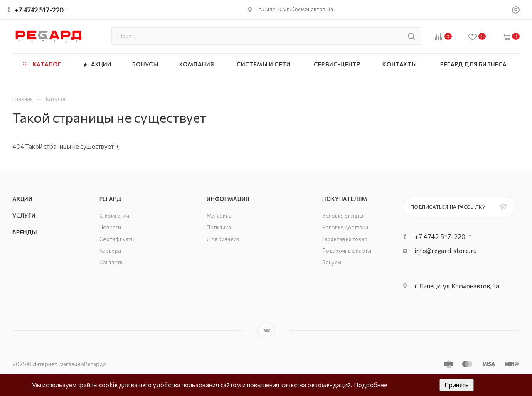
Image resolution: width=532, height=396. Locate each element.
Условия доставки (345, 227)
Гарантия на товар (345, 239)
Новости (110, 227)
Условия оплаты (343, 216)
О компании (114, 216)
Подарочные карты (347, 251)
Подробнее (371, 385)
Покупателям (345, 199)
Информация (228, 199)
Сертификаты (117, 239)
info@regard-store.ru (446, 251)
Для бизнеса (223, 239)
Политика (219, 227)
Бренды (25, 232)
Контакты (111, 262)
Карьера (110, 251)
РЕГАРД (110, 199)
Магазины (219, 216)
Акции (22, 199)
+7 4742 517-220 (39, 10)
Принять (457, 385)
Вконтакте (266, 331)
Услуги (24, 216)
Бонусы (332, 262)
